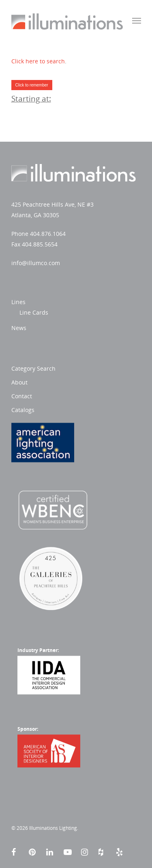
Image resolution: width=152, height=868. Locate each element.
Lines (18, 302)
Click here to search (38, 61)
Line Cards (34, 312)
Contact (22, 396)
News (19, 328)
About (19, 382)
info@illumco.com (36, 263)
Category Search (33, 368)
